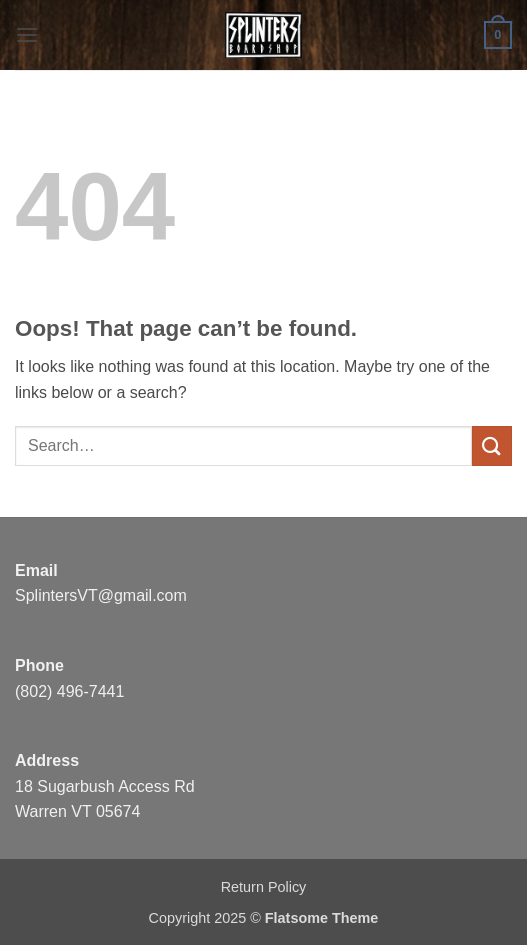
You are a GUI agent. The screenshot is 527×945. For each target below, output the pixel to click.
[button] (27, 34)
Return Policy (264, 887)
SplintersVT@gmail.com (101, 595)
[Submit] (492, 445)
